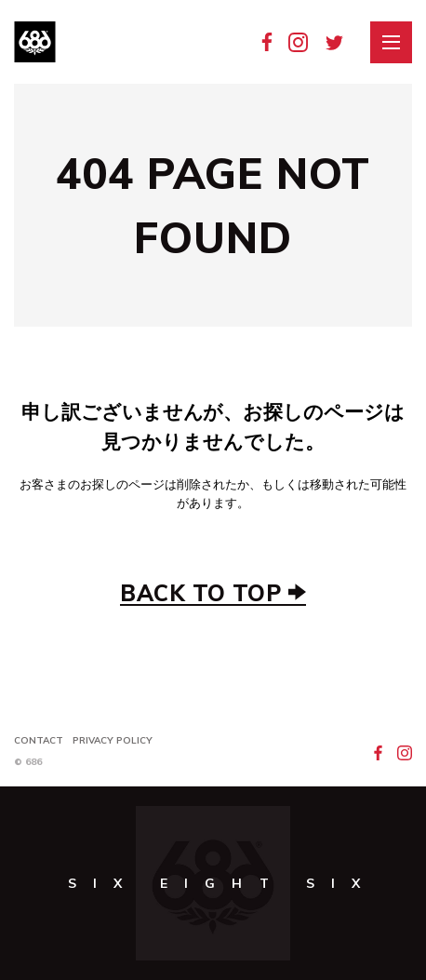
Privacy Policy (113, 740)
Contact (39, 740)
